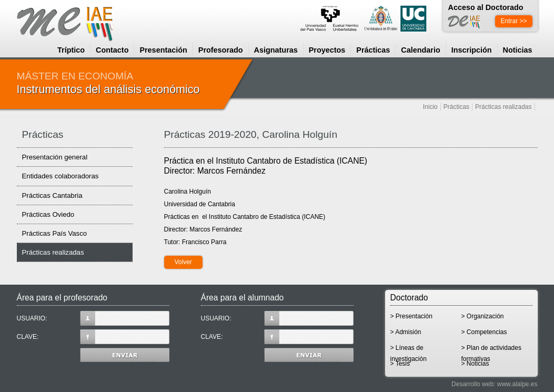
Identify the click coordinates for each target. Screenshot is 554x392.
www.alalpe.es (517, 384)
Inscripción (472, 50)
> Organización (483, 316)
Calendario (420, 50)
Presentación (163, 50)
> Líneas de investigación (409, 351)
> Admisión (406, 332)
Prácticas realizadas (503, 107)
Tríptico (71, 50)
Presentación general (55, 157)
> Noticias (475, 364)
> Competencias (484, 332)
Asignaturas (276, 50)
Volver (183, 262)
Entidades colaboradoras (61, 176)
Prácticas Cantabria (52, 195)
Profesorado (221, 50)
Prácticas (373, 50)
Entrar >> (513, 21)
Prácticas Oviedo (48, 214)
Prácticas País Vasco (55, 233)
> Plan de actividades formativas (491, 351)
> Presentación (411, 316)
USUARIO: (93, 318)
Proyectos (327, 50)
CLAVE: (93, 337)
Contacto (112, 50)
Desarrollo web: (473, 384)
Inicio (430, 107)
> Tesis (400, 364)
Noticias (518, 50)
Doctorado (409, 298)
